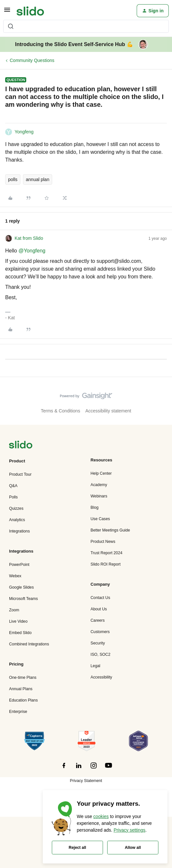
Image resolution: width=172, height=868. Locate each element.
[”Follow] (64, 769)
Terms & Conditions (60, 411)
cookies (101, 816)
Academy (99, 485)
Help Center (101, 473)
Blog (95, 507)
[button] (7, 12)
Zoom (14, 610)
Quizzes (16, 508)
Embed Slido (20, 633)
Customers (100, 632)
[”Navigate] (21, 446)
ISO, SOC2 (101, 654)
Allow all (133, 848)
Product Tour (20, 474)
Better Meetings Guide (110, 530)
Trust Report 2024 (107, 553)
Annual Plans (21, 689)
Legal (96, 666)
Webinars (99, 496)
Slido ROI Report (106, 564)
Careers (98, 620)
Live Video (18, 621)
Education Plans (23, 700)
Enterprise (18, 712)
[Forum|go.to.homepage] (30, 11)
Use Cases (100, 519)
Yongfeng (24, 132)
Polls (13, 497)
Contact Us (101, 598)
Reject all (77, 848)
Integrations (19, 531)
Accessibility (102, 677)
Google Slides (21, 587)
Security (98, 643)
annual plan (38, 179)
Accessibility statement (108, 411)
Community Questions (32, 60)
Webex (15, 576)
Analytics (17, 520)
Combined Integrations (29, 644)
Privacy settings (130, 830)
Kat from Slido (29, 238)
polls (13, 179)
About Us (99, 609)
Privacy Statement (86, 781)
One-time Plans (23, 678)
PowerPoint (19, 565)
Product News (103, 542)
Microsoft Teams (23, 599)
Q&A (13, 486)
